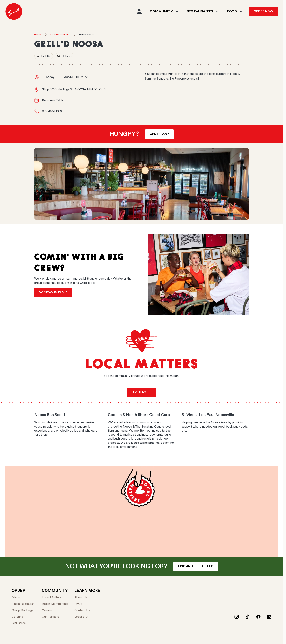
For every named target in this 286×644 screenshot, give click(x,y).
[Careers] (55, 611)
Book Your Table (53, 101)
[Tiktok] (247, 617)
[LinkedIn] (269, 617)
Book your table (53, 293)
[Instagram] (237, 617)
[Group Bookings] (24, 611)
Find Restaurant (60, 35)
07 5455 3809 (52, 111)
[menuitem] (14, 11)
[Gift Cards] (24, 623)
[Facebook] (258, 617)
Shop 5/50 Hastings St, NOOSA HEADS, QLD (74, 90)
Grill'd (38, 35)
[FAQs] (87, 604)
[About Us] (87, 598)
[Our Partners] (55, 617)
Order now (159, 134)
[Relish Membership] (55, 604)
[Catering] (24, 617)
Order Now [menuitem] (263, 11)
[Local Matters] (55, 598)
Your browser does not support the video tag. (142, 512)
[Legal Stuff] (87, 617)
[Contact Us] (87, 611)
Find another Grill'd (196, 566)
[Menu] (24, 598)
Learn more (142, 392)
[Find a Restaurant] (24, 604)
